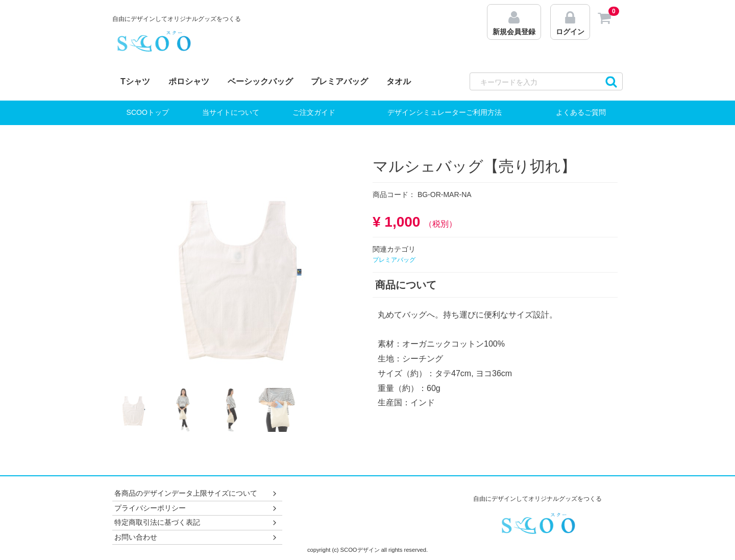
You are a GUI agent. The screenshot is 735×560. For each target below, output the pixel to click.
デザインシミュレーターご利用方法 (445, 112)
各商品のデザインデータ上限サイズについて (196, 493)
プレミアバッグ (339, 81)
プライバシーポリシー (196, 508)
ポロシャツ (189, 81)
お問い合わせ (196, 537)
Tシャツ (135, 81)
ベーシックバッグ (260, 81)
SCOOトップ (148, 112)
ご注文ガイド (314, 112)
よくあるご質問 (581, 112)
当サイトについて (231, 112)
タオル (399, 81)
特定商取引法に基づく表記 (196, 522)
